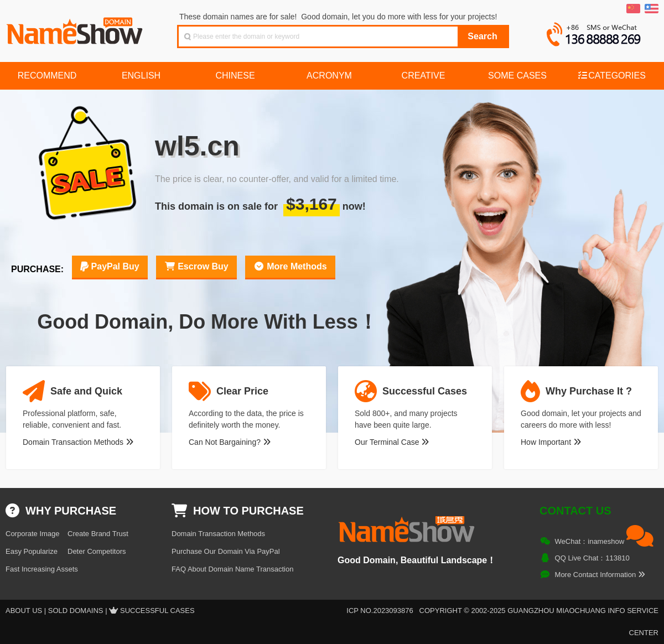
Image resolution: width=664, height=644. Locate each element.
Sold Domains (76, 611)
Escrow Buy (196, 266)
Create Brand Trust (98, 534)
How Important (551, 442)
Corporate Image (33, 534)
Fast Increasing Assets (42, 569)
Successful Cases (157, 611)
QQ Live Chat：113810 (592, 558)
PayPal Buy (110, 266)
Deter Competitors (97, 551)
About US (24, 611)
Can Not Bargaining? (230, 442)
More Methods (290, 266)
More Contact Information (600, 575)
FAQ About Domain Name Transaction (232, 569)
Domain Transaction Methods (78, 442)
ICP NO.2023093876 (380, 611)
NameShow (76, 28)
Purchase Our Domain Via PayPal (226, 551)
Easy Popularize (32, 551)
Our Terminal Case (392, 442)
